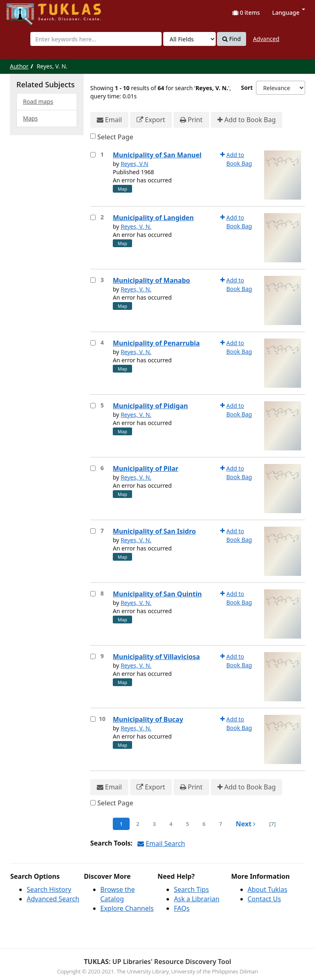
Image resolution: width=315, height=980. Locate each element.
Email (109, 120)
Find (232, 39)
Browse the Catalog (118, 894)
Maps (30, 118)
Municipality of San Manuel (157, 155)
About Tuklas (268, 889)
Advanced (266, 39)
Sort (247, 88)
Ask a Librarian (197, 899)
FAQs (182, 908)
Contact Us (264, 899)
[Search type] (189, 39)
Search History (49, 889)
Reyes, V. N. (136, 226)
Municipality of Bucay (148, 719)
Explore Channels (127, 908)
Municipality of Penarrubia (156, 343)
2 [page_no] (138, 824)
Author (19, 66)
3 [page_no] (154, 824)
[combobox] (96, 39)
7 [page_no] (220, 824)
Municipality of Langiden (153, 218)
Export (151, 120)
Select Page (115, 137)
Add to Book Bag (247, 120)
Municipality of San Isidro (154, 531)
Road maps (38, 101)
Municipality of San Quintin (157, 594)
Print (191, 120)
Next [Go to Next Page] (246, 824)
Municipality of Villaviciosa (156, 657)
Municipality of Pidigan (150, 406)
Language (289, 13)
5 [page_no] (187, 824)
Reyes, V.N (135, 164)
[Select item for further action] (93, 155)
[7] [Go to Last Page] (272, 824)
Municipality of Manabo (151, 280)
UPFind (27, 10)
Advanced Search (53, 899)
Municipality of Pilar (146, 468)
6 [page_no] (204, 824)
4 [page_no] (171, 824)
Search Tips (191, 889)
